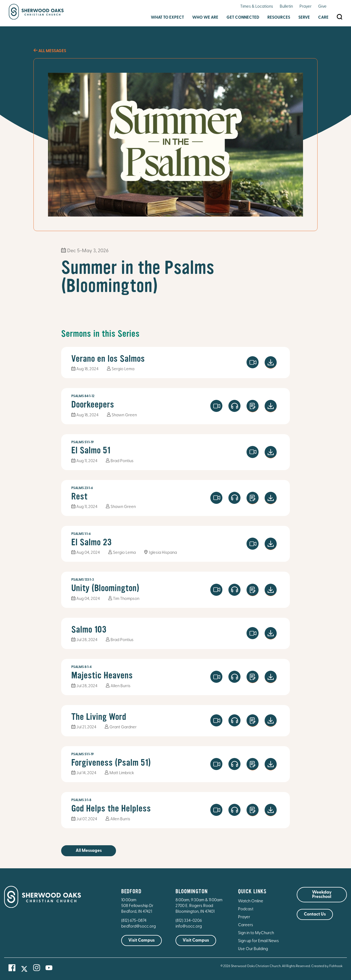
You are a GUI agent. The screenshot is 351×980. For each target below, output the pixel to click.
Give (322, 7)
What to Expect (167, 18)
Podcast (246, 909)
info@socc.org (189, 927)
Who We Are (205, 18)
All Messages (50, 51)
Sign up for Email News (258, 941)
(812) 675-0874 (134, 921)
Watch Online (251, 901)
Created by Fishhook (327, 966)
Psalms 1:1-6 (81, 534)
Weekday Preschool (322, 895)
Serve (304, 18)
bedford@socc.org (138, 927)
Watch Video (253, 362)
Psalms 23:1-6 (82, 488)
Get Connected (243, 18)
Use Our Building (253, 949)
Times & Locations (257, 7)
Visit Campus (141, 940)
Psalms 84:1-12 (83, 396)
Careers (246, 925)
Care (323, 18)
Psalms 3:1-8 (81, 800)
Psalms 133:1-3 (83, 580)
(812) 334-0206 (189, 921)
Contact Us (315, 914)
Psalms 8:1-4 (81, 667)
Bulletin (286, 7)
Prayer (305, 7)
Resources (279, 18)
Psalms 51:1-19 (83, 442)
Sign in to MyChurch (256, 933)
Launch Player (234, 406)
